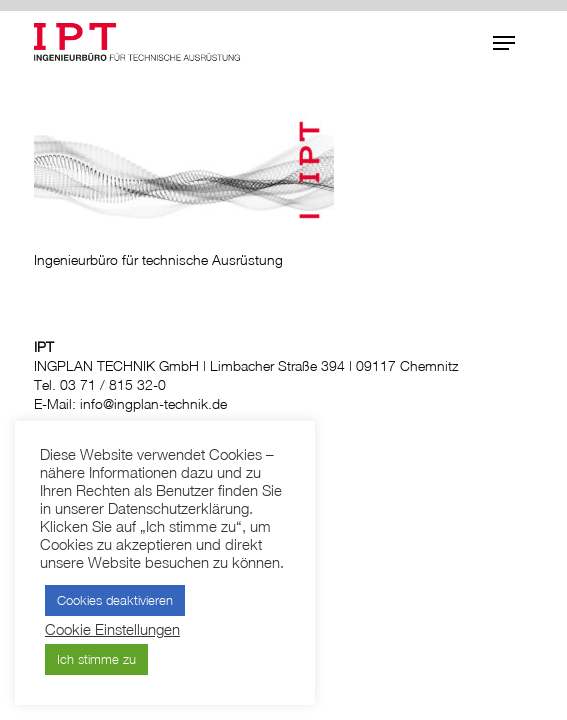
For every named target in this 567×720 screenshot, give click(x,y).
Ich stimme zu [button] (96, 659)
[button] (504, 43)
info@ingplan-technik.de (153, 403)
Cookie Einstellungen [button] (112, 629)
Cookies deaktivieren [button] (115, 600)
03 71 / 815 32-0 (113, 384)
